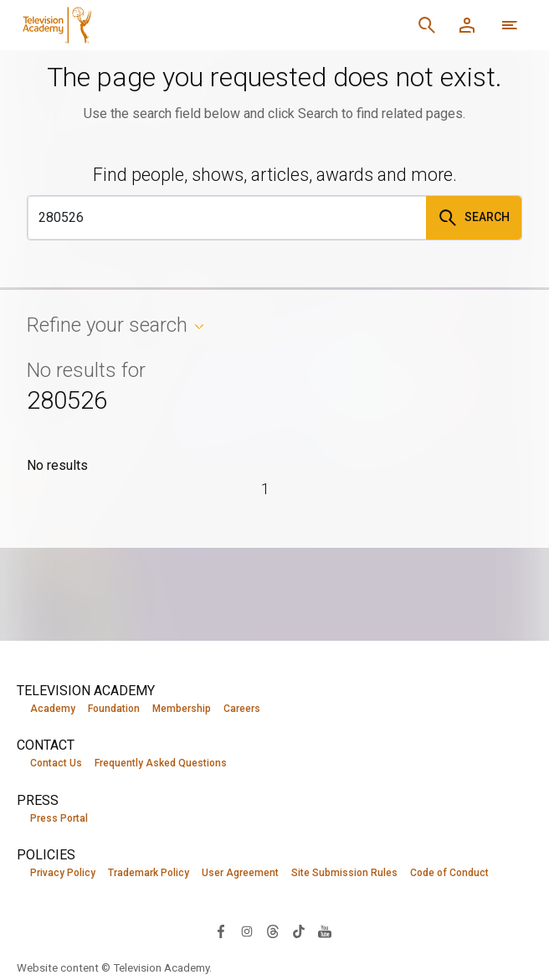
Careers (242, 709)
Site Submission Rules (344, 874)
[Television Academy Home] (163, 25)
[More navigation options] (510, 25)
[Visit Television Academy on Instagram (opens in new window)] (247, 932)
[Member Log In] (467, 25)
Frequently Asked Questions (161, 764)
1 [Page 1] (266, 488)
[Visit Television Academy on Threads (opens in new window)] (273, 932)
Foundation (114, 709)
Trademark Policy (149, 874)
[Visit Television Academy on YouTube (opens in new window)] (325, 932)
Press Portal (59, 819)
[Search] (427, 25)
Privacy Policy (63, 874)
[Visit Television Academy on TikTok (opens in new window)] (299, 932)
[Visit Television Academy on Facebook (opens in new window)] (221, 932)
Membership (182, 709)
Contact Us (56, 764)
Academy (53, 709)
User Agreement (240, 874)
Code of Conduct (449, 874)
